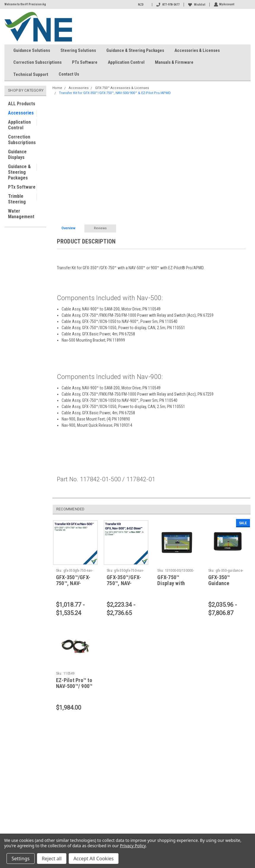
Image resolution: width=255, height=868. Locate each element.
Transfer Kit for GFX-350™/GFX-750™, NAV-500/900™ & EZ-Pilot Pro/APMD (115, 93)
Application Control (126, 62)
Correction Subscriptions (37, 62)
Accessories (21, 113)
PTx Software (85, 62)
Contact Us (71, 74)
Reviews (100, 228)
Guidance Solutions (32, 50)
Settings (21, 859)
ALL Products (22, 104)
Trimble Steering (17, 199)
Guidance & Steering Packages (135, 50)
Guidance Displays (17, 155)
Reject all (52, 859)
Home (57, 88)
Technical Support (31, 74)
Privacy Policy (133, 846)
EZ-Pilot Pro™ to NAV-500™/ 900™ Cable (74, 686)
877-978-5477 (167, 5)
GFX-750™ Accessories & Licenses (122, 88)
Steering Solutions (78, 50)
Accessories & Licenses (197, 50)
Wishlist (196, 5)
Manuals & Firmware (174, 62)
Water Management (21, 214)
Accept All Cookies (94, 859)
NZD (142, 5)
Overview (68, 228)
